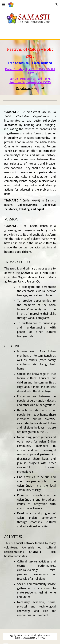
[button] (4, 4)
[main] (30, 68)
